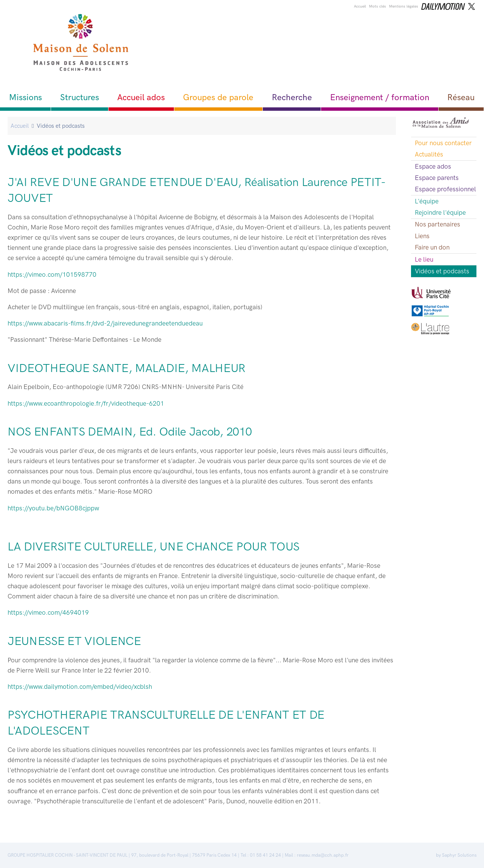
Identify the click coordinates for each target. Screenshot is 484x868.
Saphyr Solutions (459, 855)
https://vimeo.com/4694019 (48, 612)
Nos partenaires (437, 224)
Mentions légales (404, 6)
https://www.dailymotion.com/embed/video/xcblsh (80, 687)
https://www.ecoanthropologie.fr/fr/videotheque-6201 (86, 403)
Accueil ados (141, 97)
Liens (422, 236)
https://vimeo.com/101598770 (53, 274)
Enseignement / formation (380, 97)
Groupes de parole (218, 97)
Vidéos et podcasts (442, 271)
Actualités (429, 154)
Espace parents (437, 178)
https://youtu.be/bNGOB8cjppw (53, 508)
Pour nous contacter (443, 143)
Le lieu (424, 259)
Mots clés (378, 6)
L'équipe (427, 201)
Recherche (292, 97)
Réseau (461, 97)
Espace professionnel (445, 189)
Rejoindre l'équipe (440, 212)
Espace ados (433, 166)
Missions (26, 97)
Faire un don (432, 247)
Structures (80, 97)
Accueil (360, 6)
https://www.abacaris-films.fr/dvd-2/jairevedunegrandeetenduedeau (105, 323)
